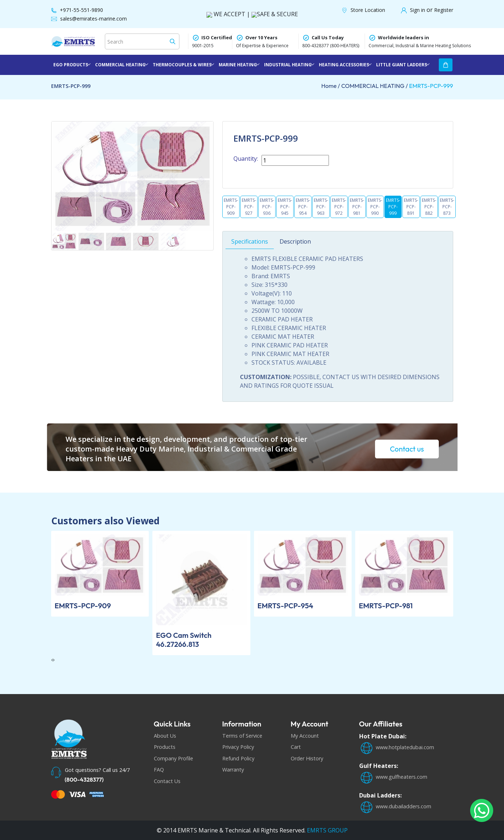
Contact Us (167, 781)
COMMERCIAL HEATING (120, 65)
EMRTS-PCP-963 (321, 207)
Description (295, 257)
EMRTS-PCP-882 (429, 207)
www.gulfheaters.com (393, 777)
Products (165, 747)
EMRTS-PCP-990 (375, 207)
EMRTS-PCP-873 (447, 207)
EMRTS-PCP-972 (339, 207)
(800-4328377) (84, 779)
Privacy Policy (238, 747)
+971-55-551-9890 (81, 10)
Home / (331, 86)
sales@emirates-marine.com (93, 19)
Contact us (407, 449)
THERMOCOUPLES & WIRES (182, 65)
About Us (165, 736)
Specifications (250, 257)
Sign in (418, 10)
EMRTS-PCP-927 (249, 207)
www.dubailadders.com (395, 806)
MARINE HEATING (238, 65)
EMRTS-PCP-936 (267, 207)
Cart (296, 747)
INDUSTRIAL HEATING (288, 65)
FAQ (159, 770)
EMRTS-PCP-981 (357, 207)
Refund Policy (238, 758)
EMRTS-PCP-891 (411, 207)
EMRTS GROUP (327, 830)
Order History (307, 758)
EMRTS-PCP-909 (231, 207)
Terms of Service (242, 736)
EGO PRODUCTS (71, 65)
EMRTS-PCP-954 (303, 207)
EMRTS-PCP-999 (431, 86)
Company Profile (173, 758)
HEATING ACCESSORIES (344, 65)
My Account (305, 736)
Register (444, 10)
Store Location (368, 10)
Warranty (233, 770)
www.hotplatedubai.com (397, 747)
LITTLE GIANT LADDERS (402, 65)
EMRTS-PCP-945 (285, 207)
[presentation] (52, 659)
